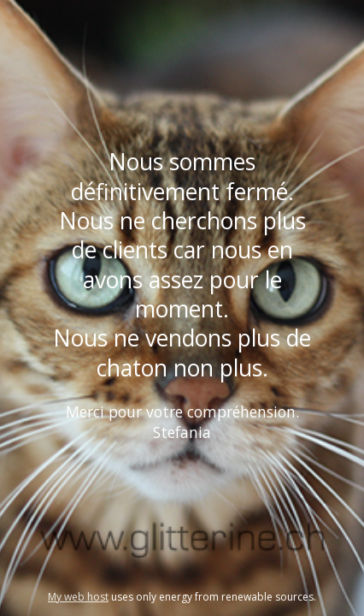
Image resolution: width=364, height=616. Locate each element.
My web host (78, 597)
